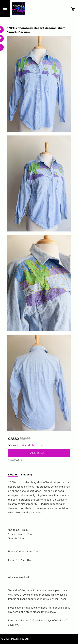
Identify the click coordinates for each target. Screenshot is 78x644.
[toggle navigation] (5, 8)
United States (30, 445)
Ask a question (16, 460)
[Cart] (73, 9)
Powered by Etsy (20, 639)
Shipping (26, 475)
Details (13, 475)
